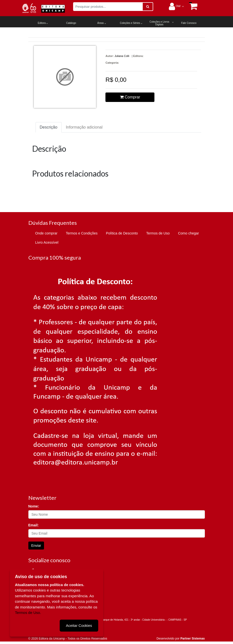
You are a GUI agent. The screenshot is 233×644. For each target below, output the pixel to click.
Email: (34, 525)
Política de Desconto (122, 233)
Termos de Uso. (28, 613)
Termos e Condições (82, 233)
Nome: (34, 506)
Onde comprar (46, 233)
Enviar (36, 546)
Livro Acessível (47, 242)
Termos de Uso (158, 233)
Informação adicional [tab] (84, 127)
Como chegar (188, 233)
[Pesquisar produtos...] (108, 7)
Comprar (130, 97)
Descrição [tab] (49, 127)
